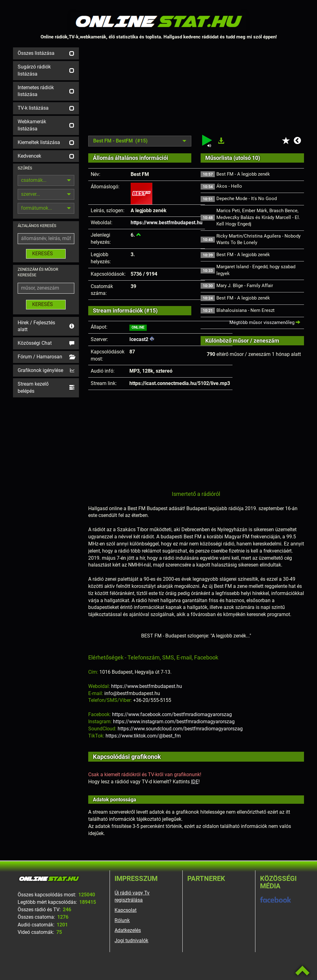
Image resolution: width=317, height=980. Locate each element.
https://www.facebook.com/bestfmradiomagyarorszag (172, 714)
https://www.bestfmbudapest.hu (167, 223)
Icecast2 (139, 339)
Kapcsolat (126, 910)
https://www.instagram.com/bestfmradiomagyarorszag (174, 722)
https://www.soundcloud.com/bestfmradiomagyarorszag (180, 729)
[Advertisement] (196, 91)
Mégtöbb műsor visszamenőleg (265, 322)
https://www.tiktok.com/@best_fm (143, 736)
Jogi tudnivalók (131, 941)
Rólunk (122, 920)
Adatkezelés (128, 930)
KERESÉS (46, 254)
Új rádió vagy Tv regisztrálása (132, 896)
